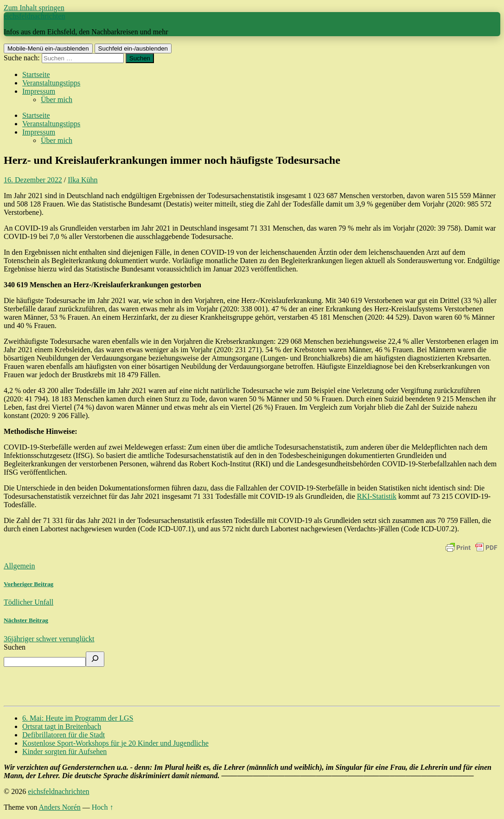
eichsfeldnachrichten (34, 16)
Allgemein (19, 566)
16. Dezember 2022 (33, 180)
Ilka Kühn (83, 180)
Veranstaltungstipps (51, 83)
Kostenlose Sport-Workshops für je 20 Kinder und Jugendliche (115, 743)
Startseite (36, 74)
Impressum (39, 91)
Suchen (15, 647)
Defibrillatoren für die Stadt (64, 735)
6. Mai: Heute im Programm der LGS (78, 718)
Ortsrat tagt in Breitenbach (62, 726)
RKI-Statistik (377, 496)
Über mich (57, 100)
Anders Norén (60, 807)
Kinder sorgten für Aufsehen (64, 751)
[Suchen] (95, 659)
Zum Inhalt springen (34, 8)
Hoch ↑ (103, 807)
